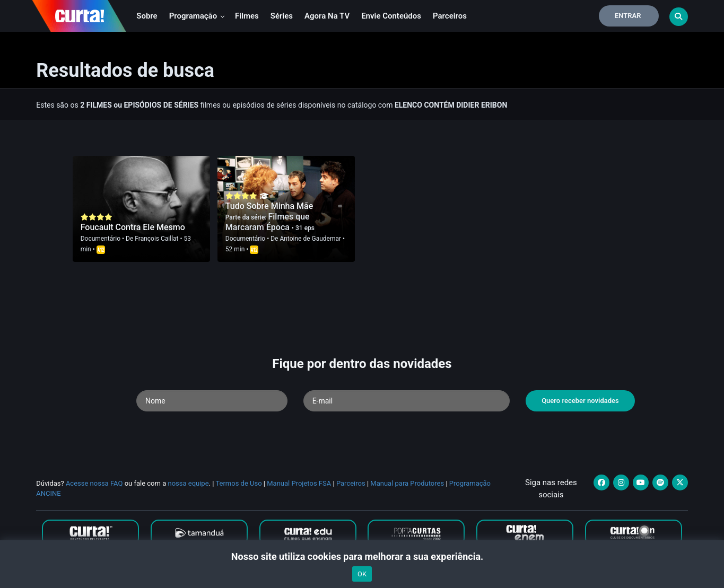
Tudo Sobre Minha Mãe (269, 206)
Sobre (147, 16)
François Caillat (156, 239)
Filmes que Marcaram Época (268, 222)
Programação (197, 16)
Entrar (628, 16)
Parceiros (450, 16)
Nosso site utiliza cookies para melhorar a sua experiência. (362, 556)
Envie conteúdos (391, 16)
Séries (282, 16)
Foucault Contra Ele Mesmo (133, 227)
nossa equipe (188, 483)
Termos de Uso (238, 483)
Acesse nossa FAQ (94, 483)
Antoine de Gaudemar (310, 239)
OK (362, 574)
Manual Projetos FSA (299, 483)
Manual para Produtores (407, 483)
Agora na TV (327, 16)
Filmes (247, 16)
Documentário (101, 239)
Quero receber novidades (580, 401)
